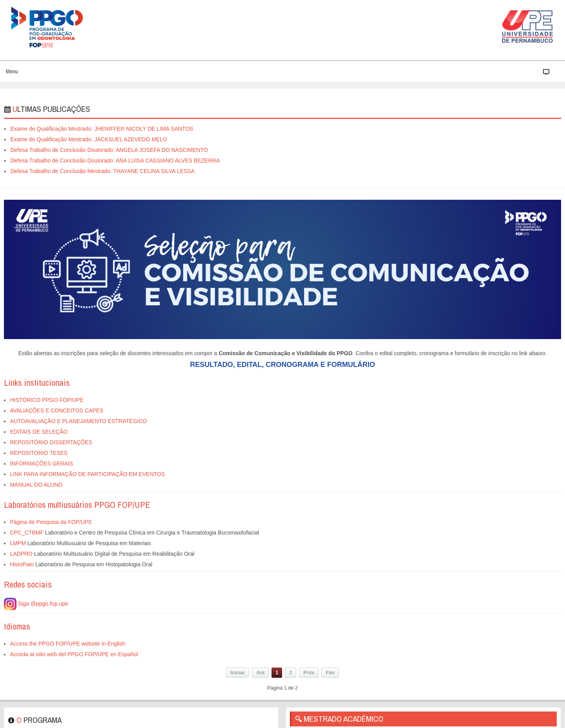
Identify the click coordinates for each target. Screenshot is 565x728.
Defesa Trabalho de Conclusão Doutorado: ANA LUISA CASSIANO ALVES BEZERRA (115, 161)
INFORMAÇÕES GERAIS (41, 463)
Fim (330, 673)
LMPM (18, 543)
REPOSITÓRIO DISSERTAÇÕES (51, 442)
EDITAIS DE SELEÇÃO (39, 432)
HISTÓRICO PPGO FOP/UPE (46, 400)
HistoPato (22, 564)
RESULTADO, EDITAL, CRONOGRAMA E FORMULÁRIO (282, 365)
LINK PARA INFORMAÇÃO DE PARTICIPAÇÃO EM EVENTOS (87, 474)
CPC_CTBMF (27, 533)
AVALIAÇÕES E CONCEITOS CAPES (56, 411)
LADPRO (21, 554)
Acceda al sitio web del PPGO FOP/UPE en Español (74, 654)
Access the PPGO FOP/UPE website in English (67, 644)
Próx (309, 673)
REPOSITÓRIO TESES (39, 453)
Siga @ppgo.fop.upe (36, 604)
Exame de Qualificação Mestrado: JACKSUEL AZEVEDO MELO (88, 139)
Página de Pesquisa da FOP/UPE (51, 522)
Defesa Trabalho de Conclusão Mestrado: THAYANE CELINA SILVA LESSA (102, 171)
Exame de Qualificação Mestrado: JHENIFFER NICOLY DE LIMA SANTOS (102, 129)
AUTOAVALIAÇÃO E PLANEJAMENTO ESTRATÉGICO (78, 421)
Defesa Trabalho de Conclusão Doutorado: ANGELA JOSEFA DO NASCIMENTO (109, 150)
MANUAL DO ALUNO (36, 485)
